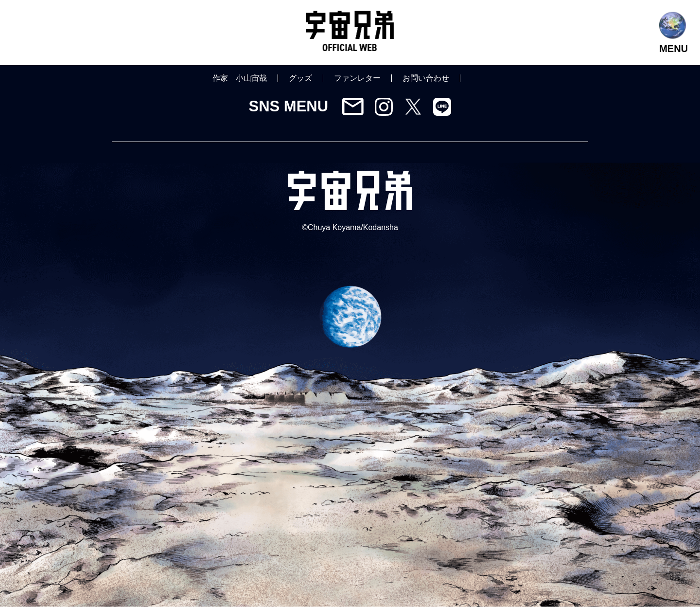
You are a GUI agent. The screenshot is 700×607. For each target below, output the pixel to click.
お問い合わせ (426, 78)
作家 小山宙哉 (240, 78)
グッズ (300, 78)
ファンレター (357, 78)
